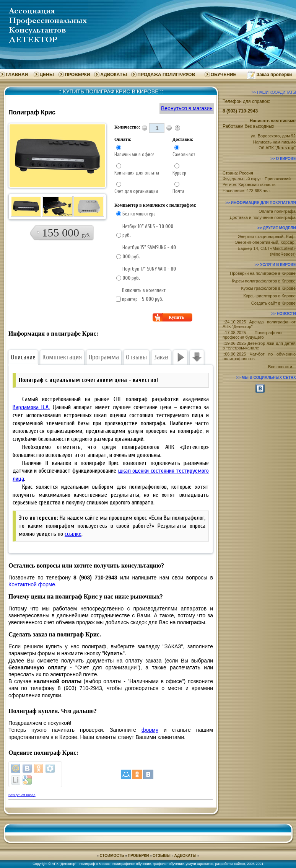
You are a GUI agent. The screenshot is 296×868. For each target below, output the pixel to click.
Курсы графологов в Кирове (268, 288)
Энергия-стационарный (261, 237)
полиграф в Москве (95, 864)
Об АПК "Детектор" (277, 148)
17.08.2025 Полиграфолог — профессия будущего (259, 335)
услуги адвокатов (200, 864)
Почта (178, 191)
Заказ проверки (274, 75)
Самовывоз (184, 154)
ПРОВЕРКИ (77, 75)
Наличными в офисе (134, 154)
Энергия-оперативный (256, 242)
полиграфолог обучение (132, 864)
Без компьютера (139, 214)
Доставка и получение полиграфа (263, 217)
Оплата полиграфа (277, 211)
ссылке (73, 534)
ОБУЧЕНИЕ (224, 75)
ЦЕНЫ (47, 75)
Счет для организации (136, 191)
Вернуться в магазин (187, 108)
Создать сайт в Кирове (273, 303)
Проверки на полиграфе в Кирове (263, 273)
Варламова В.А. (31, 407)
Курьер (179, 173)
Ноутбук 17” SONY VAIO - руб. (149, 273)
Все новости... (282, 367)
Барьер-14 (248, 248)
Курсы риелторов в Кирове (270, 296)
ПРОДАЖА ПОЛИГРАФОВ (166, 75)
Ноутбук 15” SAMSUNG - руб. (149, 252)
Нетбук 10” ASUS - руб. (148, 231)
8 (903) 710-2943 (240, 111)
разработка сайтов (230, 864)
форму (150, 730)
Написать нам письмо (274, 142)
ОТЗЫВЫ (162, 856)
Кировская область (257, 184)
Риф (290, 237)
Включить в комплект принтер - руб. (144, 295)
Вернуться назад (22, 795)
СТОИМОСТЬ (112, 856)
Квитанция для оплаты (137, 173)
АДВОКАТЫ (114, 75)
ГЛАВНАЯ (17, 75)
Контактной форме (32, 584)
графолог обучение (168, 864)
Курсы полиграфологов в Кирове (264, 281)
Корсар (288, 242)
